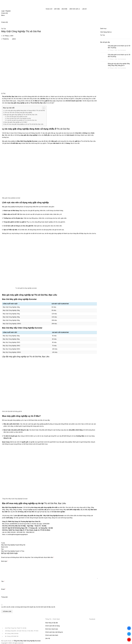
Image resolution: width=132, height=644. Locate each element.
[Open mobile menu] (3, 15)
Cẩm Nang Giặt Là (106, 32)
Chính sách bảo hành (52, 635)
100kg (20, 510)
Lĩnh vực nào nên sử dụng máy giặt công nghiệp (18, 112)
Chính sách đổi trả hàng (52, 626)
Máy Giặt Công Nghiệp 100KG (12, 324)
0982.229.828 (11, 532)
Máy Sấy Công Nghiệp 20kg (11, 339)
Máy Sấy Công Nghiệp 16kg (11, 336)
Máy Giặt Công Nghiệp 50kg (11, 320)
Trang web (4, 597)
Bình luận (5, 561)
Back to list (5, 547)
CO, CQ (87, 510)
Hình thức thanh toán (52, 629)
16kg (89, 507)
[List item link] (22, 633)
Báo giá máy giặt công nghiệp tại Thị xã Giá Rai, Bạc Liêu (21, 115)
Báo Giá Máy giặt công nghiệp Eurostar (17, 116)
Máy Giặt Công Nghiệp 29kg (11, 317)
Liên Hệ (48, 638)
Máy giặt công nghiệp (9, 207)
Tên (3, 581)
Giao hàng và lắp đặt (52, 623)
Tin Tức (4, 29)
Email (3, 589)
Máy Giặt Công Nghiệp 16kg (11, 307)
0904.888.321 (30, 532)
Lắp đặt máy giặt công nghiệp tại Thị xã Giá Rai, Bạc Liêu (22, 120)
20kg (92, 507)
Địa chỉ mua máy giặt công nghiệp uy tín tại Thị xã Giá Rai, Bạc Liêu (24, 124)
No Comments (122, 50)
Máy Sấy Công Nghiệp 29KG (11, 346)
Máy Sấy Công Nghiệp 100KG (12, 352)
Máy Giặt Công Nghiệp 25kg (11, 314)
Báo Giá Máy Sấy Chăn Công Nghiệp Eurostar (19, 118)
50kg (15, 510)
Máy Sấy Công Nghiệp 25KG (11, 342)
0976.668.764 (21, 532)
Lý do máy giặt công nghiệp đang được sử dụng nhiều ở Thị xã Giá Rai (25, 110)
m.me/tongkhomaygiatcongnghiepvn (17, 534)
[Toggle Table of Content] (43, 108)
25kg (4, 510)
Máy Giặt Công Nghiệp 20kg (11, 310)
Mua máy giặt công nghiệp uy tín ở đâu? (16, 122)
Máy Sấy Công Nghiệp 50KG (11, 349)
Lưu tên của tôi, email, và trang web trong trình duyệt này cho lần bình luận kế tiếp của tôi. (28, 607)
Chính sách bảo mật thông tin (54, 632)
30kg (7, 510)
